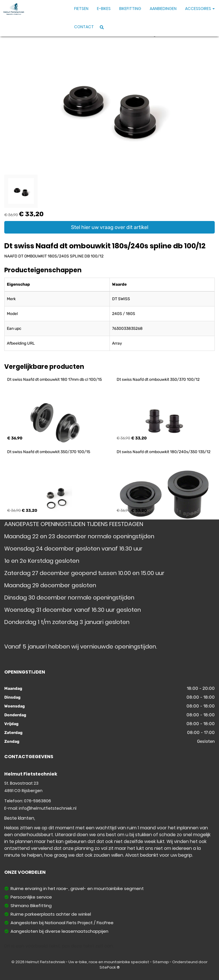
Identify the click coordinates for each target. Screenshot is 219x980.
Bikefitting (130, 9)
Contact (84, 27)
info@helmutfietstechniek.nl (48, 808)
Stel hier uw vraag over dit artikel (110, 227)
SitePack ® (110, 967)
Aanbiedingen (163, 9)
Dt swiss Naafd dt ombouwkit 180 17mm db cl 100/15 (54, 379)
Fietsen (81, 9)
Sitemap (161, 962)
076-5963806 (37, 801)
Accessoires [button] (200, 9)
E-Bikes (104, 9)
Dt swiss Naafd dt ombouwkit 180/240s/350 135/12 (164, 452)
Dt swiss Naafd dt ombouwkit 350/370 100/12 (158, 379)
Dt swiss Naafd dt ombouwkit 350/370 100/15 (49, 452)
